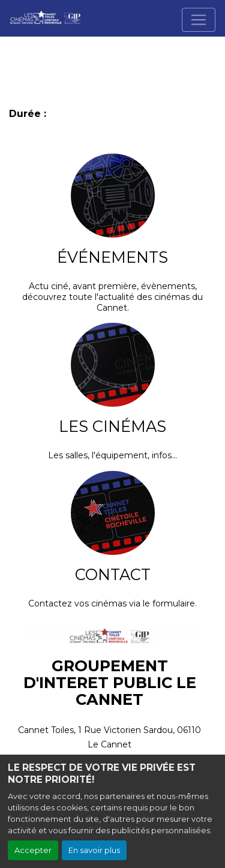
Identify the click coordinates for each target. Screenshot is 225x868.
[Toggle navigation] (199, 20)
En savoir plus (94, 850)
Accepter (33, 850)
